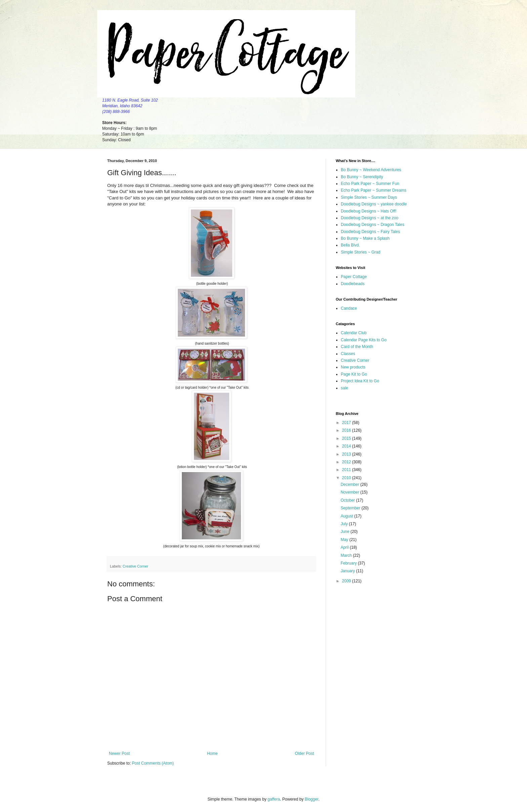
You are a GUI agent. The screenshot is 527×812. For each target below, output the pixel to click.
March (347, 555)
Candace (349, 308)
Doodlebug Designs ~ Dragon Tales (373, 225)
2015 (347, 438)
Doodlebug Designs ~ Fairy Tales (370, 232)
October (348, 500)
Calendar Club (354, 333)
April (345, 547)
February (349, 563)
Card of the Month (357, 347)
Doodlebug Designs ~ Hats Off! (369, 211)
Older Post (304, 753)
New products (353, 367)
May (345, 540)
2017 (347, 423)
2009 (347, 581)
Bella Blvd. (350, 245)
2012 (347, 462)
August (347, 516)
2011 (347, 470)
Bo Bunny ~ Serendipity (362, 177)
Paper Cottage (354, 277)
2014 (347, 446)
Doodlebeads (353, 284)
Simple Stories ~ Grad (361, 252)
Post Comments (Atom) (153, 763)
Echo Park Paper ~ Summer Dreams (374, 190)
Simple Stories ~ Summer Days (369, 197)
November (350, 492)
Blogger (312, 799)
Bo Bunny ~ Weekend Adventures (371, 170)
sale (344, 388)
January (348, 571)
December (350, 485)
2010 (347, 478)
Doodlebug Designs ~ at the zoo (370, 218)
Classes (348, 354)
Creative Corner (135, 566)
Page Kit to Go (354, 374)
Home (212, 753)
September (351, 508)
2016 (347, 430)
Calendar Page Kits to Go (364, 340)
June (345, 532)
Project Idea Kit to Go (360, 381)
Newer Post (119, 753)
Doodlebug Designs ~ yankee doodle (374, 204)
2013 (347, 454)
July (345, 524)
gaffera (274, 799)
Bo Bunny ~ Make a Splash (365, 238)
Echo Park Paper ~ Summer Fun (370, 184)
